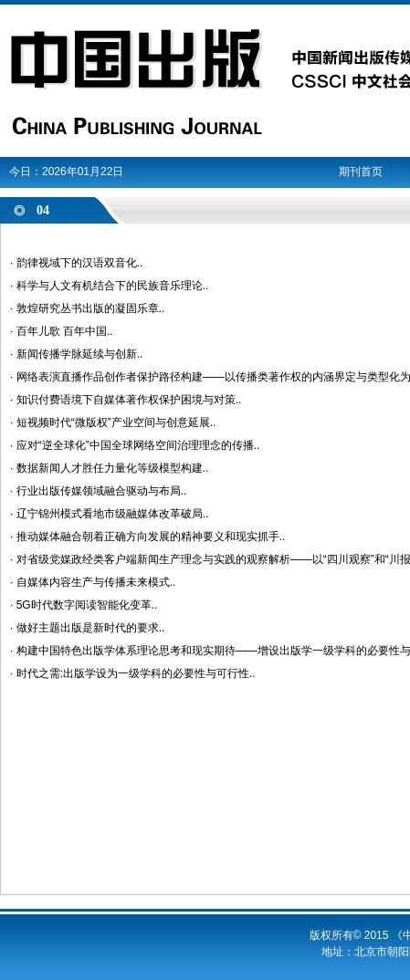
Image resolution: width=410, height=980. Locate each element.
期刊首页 (361, 172)
